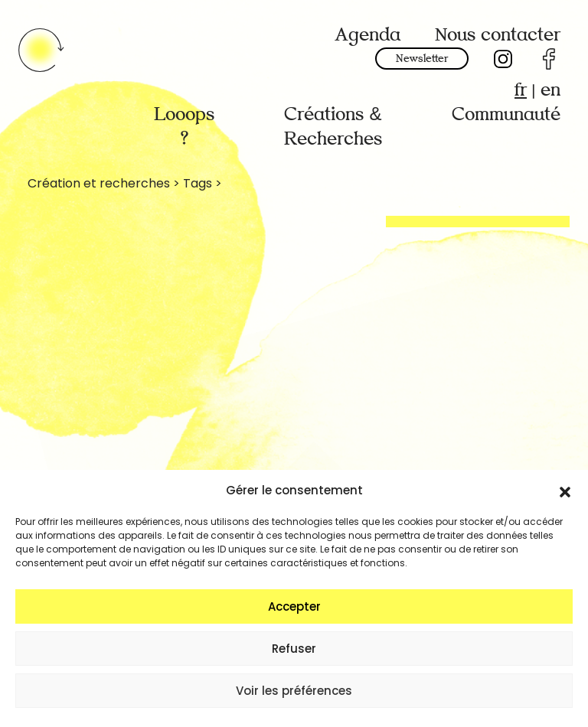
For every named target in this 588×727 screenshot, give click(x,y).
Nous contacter (498, 35)
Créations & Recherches (333, 127)
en (550, 90)
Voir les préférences (294, 691)
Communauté (506, 114)
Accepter (294, 606)
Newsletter (422, 59)
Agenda (367, 35)
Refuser (294, 649)
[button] (565, 491)
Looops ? (184, 127)
